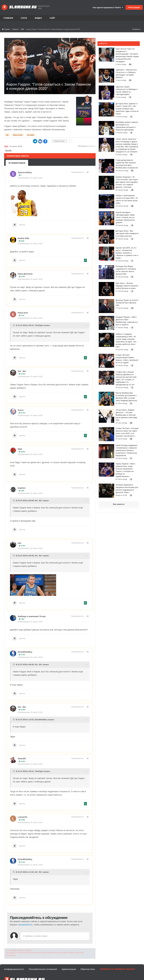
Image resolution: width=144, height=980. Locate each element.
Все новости (119, 504)
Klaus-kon (23, 313)
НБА (6, 146)
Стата (24, 18)
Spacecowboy (25, 172)
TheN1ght (39, 325)
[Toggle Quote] (14, 325)
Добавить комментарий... (36, 936)
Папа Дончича (25, 274)
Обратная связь (88, 969)
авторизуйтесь (25, 925)
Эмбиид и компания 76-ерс (32, 616)
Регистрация (134, 7)
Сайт (52, 18)
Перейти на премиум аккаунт (118, 969)
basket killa (23, 238)
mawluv (22, 488)
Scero (21, 410)
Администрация (69, 969)
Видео (38, 18)
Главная (8, 18)
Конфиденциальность (14, 969)
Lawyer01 (22, 817)
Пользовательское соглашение (43, 969)
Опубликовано (30, 178)
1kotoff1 (22, 758)
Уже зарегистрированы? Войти (108, 8)
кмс (20, 543)
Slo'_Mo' (22, 371)
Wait (20, 449)
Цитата (22, 225)
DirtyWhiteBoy (25, 652)
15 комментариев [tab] (17, 163)
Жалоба (8, 150)
